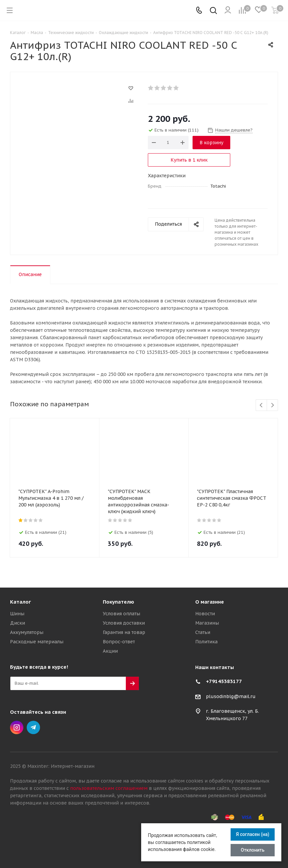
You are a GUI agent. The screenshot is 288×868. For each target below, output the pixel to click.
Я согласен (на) (253, 834)
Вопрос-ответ (119, 642)
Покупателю (118, 602)
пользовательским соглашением (109, 788)
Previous (261, 405)
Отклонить (253, 850)
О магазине (210, 602)
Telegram (33, 727)
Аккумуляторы (27, 632)
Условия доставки (124, 623)
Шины (17, 614)
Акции (110, 651)
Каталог (21, 602)
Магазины (207, 623)
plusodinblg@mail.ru (231, 696)
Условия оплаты (121, 614)
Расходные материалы (37, 642)
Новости (205, 614)
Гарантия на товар (124, 632)
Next (272, 405)
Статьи (203, 632)
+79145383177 (224, 681)
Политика (206, 642)
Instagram (17, 727)
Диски (18, 623)
